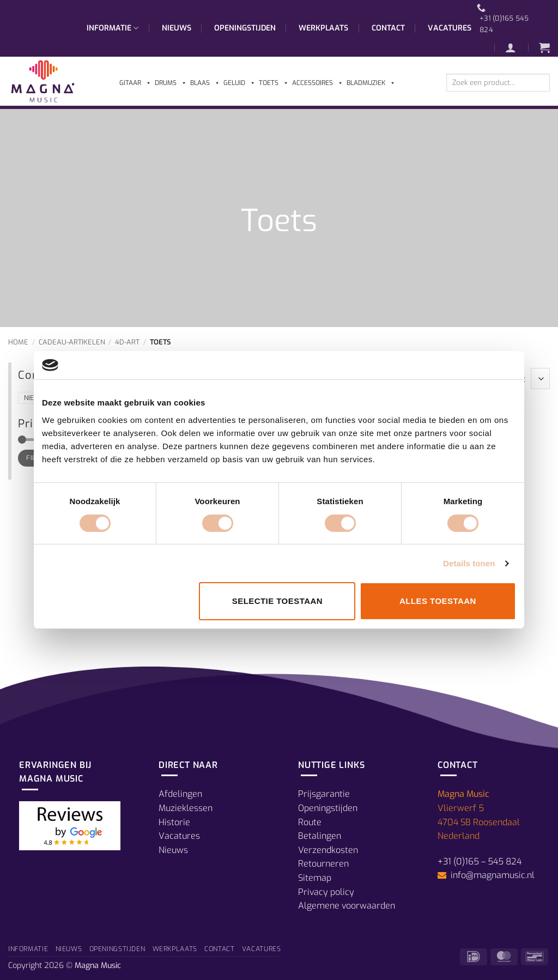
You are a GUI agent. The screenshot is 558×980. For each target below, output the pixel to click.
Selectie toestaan (277, 601)
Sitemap (315, 878)
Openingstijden (245, 28)
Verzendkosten (328, 850)
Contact (388, 28)
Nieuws (177, 28)
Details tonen (469, 563)
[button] (516, 47)
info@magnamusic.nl (492, 875)
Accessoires (318, 83)
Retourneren (323, 864)
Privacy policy (326, 892)
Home (18, 342)
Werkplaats (323, 28)
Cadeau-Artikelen (72, 342)
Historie (174, 822)
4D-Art (127, 342)
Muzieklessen (186, 808)
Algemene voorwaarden (347, 906)
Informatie (113, 28)
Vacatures (450, 28)
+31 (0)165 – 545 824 (480, 861)
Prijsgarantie (324, 794)
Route (310, 822)
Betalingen (320, 836)
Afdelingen (180, 794)
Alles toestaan (438, 601)
